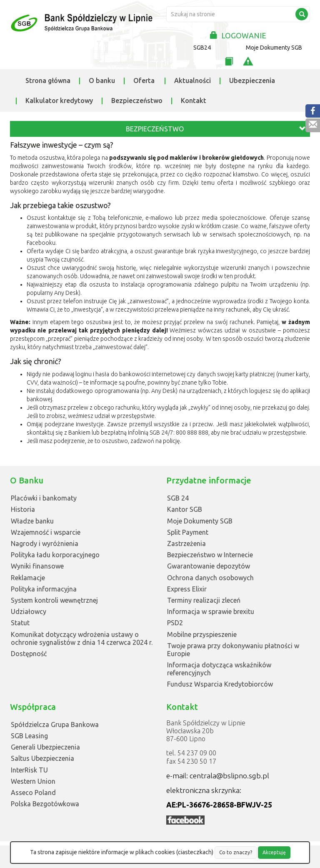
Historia (23, 509)
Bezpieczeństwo (137, 101)
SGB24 (202, 48)
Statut (20, 623)
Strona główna (48, 81)
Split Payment (188, 532)
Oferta (144, 81)
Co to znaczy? (236, 852)
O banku (102, 81)
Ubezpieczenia (252, 81)
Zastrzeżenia (186, 543)
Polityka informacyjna (44, 589)
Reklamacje (28, 578)
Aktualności (192, 81)
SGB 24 (178, 498)
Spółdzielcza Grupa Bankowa (55, 725)
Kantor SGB (185, 509)
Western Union (33, 781)
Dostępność (29, 654)
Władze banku (32, 521)
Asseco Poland (33, 793)
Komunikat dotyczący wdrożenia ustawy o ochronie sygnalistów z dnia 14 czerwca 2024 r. (82, 638)
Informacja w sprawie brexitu (211, 611)
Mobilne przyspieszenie (202, 634)
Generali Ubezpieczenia (45, 747)
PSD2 (175, 623)
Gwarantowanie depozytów (209, 566)
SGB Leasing (29, 736)
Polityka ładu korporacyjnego (55, 555)
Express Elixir (187, 589)
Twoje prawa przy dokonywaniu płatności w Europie (233, 650)
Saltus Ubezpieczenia (42, 758)
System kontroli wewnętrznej (54, 600)
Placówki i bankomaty (44, 498)
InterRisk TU (29, 770)
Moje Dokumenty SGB (274, 48)
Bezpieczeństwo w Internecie (210, 555)
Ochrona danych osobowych (210, 578)
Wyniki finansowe (37, 566)
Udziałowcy (29, 611)
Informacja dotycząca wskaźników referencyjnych (219, 669)
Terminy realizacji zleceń (204, 600)
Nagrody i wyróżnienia (45, 543)
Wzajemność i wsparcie (46, 532)
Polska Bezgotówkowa (45, 804)
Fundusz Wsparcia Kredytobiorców (220, 684)
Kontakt (194, 101)
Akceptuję (274, 852)
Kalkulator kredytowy (59, 101)
